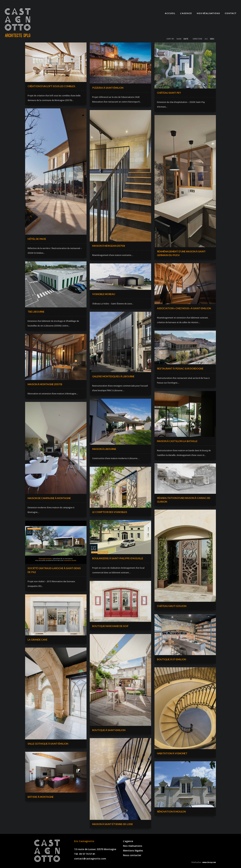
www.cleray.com (209, 862)
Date (186, 39)
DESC (212, 39)
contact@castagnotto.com (90, 859)
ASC (206, 39)
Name (179, 39)
